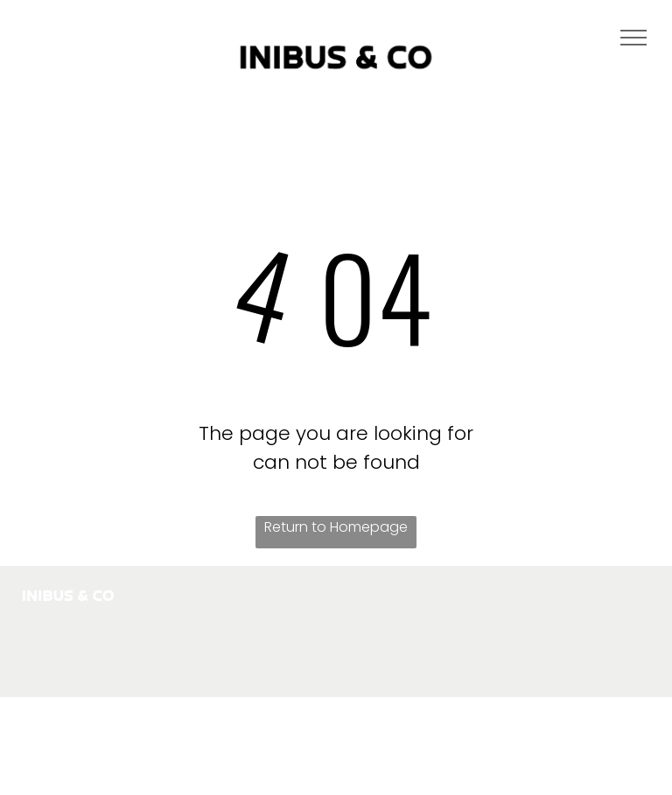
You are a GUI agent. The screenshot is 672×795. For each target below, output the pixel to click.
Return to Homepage (336, 527)
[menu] (633, 38)
